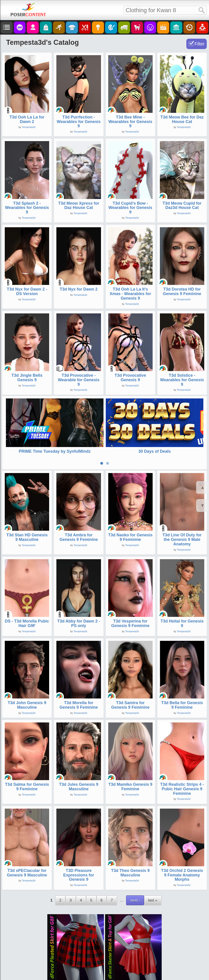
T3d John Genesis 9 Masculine (27, 684)
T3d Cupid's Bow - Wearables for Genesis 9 (130, 208)
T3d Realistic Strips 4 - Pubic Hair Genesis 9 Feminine (182, 768)
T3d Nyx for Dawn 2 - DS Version (27, 291)
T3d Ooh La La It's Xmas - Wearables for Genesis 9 (130, 294)
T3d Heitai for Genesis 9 (182, 602)
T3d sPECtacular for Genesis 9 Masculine (27, 852)
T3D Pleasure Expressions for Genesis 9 (79, 854)
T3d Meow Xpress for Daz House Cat (79, 206)
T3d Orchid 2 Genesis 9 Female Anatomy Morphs (182, 854)
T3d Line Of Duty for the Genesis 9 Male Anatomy (182, 518)
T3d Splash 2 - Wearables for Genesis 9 (27, 208)
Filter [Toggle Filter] (199, 44)
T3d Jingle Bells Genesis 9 (27, 378)
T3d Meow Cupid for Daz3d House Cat (182, 206)
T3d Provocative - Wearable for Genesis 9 (79, 380)
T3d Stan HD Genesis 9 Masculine (27, 516)
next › (135, 879)
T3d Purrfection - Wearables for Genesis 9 (79, 122)
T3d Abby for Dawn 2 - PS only (79, 602)
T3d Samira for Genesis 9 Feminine (130, 684)
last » (153, 879)
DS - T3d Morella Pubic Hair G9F (27, 602)
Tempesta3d (29, 127)
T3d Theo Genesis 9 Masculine (130, 852)
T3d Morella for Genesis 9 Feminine (79, 684)
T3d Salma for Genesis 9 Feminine (27, 766)
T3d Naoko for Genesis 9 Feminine (130, 516)
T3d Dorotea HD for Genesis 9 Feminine (182, 291)
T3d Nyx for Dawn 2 (79, 289)
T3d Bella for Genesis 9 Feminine (182, 684)
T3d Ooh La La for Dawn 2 (27, 119)
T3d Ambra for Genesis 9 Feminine (79, 516)
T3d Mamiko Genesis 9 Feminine (130, 766)
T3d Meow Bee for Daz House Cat (182, 119)
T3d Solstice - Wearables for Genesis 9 (182, 380)
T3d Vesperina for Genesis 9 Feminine (130, 602)
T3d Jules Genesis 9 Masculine (79, 766)
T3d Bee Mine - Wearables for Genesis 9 (130, 122)
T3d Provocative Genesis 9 (130, 378)
